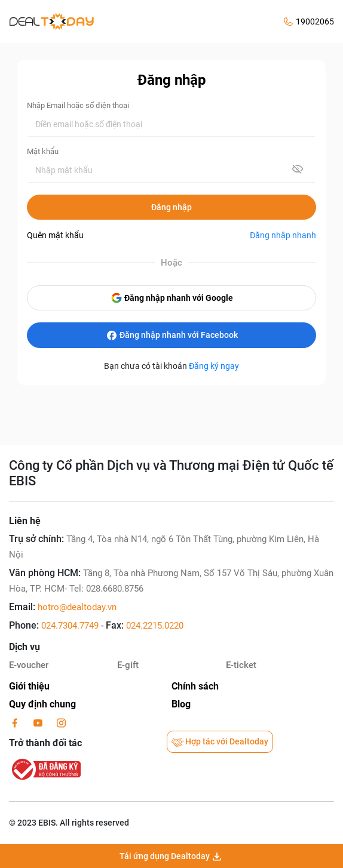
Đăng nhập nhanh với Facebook (172, 335)
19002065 (315, 21)
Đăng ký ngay (214, 366)
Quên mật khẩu (55, 235)
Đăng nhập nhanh (283, 235)
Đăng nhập (171, 207)
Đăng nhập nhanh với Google (172, 298)
